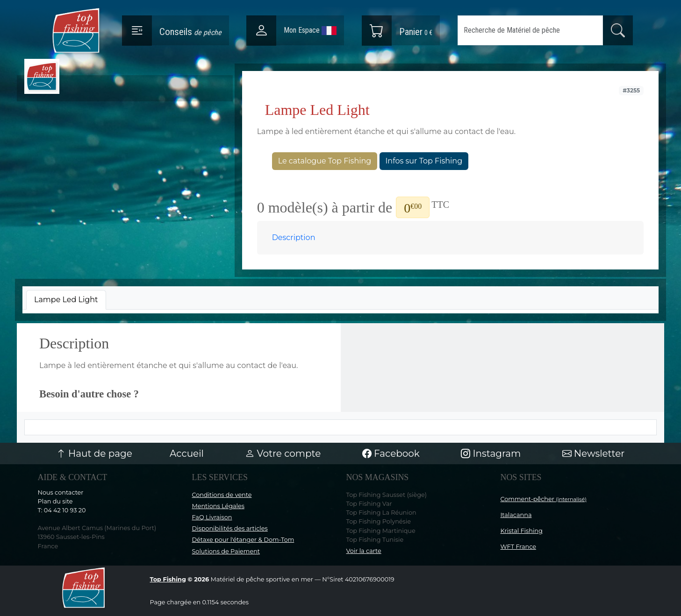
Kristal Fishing (522, 531)
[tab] (66, 300)
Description (294, 237)
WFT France (519, 547)
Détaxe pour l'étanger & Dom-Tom (243, 540)
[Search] (530, 30)
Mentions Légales (218, 506)
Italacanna (516, 515)
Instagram (491, 453)
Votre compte (283, 453)
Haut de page (94, 453)
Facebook (391, 453)
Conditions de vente (222, 495)
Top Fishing (168, 579)
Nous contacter (61, 492)
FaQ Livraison (212, 517)
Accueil (187, 453)
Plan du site (55, 501)
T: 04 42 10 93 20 (62, 510)
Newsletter (594, 453)
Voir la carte (364, 551)
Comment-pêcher (544, 499)
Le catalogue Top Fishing (325, 161)
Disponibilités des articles (230, 528)
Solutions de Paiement (226, 551)
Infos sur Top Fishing (424, 161)
